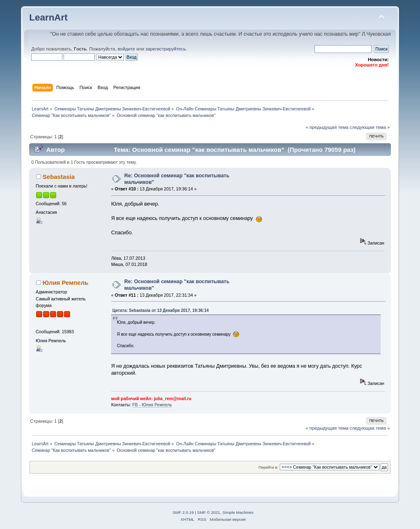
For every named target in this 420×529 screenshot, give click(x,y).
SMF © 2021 (209, 512)
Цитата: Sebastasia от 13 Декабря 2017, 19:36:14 (161, 310)
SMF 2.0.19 (183, 512)
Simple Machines (238, 512)
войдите (126, 49)
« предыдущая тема (327, 127)
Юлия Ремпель (66, 283)
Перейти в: (268, 467)
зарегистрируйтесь (166, 49)
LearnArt (48, 17)
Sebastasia (59, 177)
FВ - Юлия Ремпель (152, 405)
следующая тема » (370, 127)
